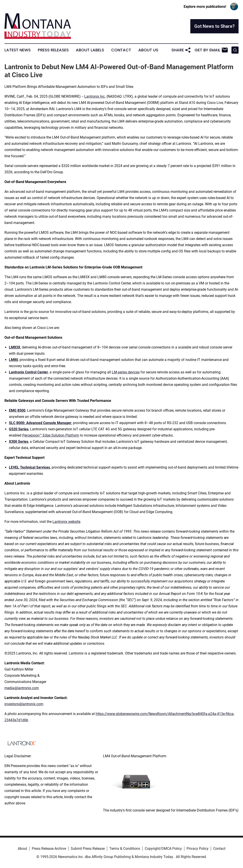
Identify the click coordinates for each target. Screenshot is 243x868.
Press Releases (53, 50)
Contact (121, 50)
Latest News (18, 50)
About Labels (90, 50)
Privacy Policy (198, 849)
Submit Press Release (88, 849)
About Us (148, 50)
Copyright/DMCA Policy (163, 849)
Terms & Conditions (125, 849)
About (22, 849)
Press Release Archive (49, 849)
